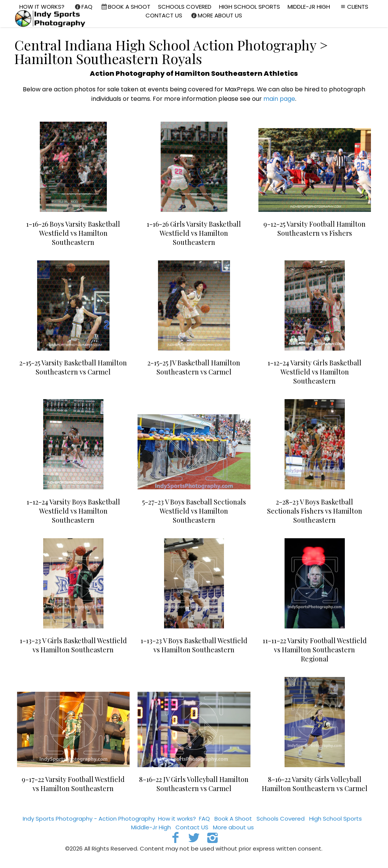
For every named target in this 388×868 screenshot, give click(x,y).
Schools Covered (281, 819)
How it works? (177, 819)
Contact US (192, 827)
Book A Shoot (233, 819)
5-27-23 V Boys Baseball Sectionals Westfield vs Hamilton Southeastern (194, 511)
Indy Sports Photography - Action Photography (89, 819)
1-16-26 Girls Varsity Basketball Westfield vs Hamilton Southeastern (194, 233)
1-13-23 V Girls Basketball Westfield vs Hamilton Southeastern (73, 645)
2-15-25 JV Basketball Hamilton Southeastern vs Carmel (194, 367)
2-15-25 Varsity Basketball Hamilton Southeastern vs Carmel (73, 367)
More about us (233, 827)
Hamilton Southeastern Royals (108, 58)
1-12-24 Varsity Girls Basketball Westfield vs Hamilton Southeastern (314, 372)
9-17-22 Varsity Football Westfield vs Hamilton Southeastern (73, 784)
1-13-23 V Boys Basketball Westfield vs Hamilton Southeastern (194, 645)
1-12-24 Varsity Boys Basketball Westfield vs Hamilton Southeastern (73, 511)
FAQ (204, 819)
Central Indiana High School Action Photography (165, 45)
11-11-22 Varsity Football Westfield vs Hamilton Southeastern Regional (315, 650)
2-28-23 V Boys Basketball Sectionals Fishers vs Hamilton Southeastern (315, 511)
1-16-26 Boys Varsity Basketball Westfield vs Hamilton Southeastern (73, 233)
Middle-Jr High (151, 827)
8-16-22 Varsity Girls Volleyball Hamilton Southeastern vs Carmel (315, 784)
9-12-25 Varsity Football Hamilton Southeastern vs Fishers (314, 229)
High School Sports (336, 819)
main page (279, 99)
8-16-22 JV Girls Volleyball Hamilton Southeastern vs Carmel (194, 784)
